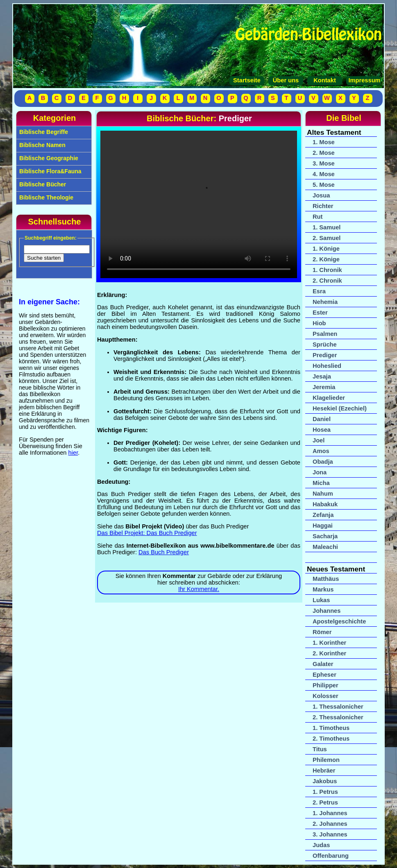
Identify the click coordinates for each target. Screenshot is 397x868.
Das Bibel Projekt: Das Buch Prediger (147, 533)
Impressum (363, 80)
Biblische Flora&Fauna (50, 171)
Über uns (286, 80)
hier (73, 453)
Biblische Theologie (45, 197)
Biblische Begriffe (43, 132)
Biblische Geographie (48, 158)
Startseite (247, 80)
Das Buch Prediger (164, 552)
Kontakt (325, 80)
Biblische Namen (42, 145)
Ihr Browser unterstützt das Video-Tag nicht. (199, 204)
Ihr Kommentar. (199, 589)
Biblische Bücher (42, 184)
